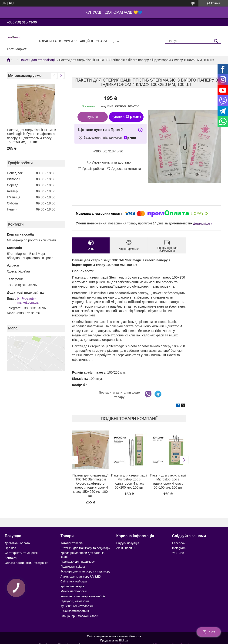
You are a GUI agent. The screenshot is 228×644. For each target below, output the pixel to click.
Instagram (179, 548)
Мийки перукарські (74, 591)
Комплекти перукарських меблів (83, 596)
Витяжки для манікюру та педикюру (85, 548)
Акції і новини (126, 548)
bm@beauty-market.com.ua (28, 301)
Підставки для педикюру (78, 562)
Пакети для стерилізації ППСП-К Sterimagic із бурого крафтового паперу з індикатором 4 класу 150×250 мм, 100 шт (32, 136)
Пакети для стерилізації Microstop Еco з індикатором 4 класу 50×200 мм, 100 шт (129, 481)
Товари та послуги (56, 41)
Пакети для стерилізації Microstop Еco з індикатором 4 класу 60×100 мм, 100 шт (168, 481)
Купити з (126, 117)
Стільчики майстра (74, 581)
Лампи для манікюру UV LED (81, 577)
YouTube (178, 553)
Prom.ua (136, 636)
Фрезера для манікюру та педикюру (85, 571)
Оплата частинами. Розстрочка (26, 563)
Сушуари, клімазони (75, 601)
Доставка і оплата (17, 543)
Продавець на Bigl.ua (114, 641)
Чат (209, 632)
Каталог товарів (72, 543)
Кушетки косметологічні (77, 606)
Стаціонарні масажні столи (79, 616)
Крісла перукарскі (73, 586)
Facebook (179, 543)
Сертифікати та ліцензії (21, 553)
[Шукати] (216, 41)
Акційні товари (94, 41)
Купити (93, 117)
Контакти (11, 558)
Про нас (10, 548)
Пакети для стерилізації (38, 60)
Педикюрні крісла (73, 567)
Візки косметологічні (75, 611)
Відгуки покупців (128, 543)
